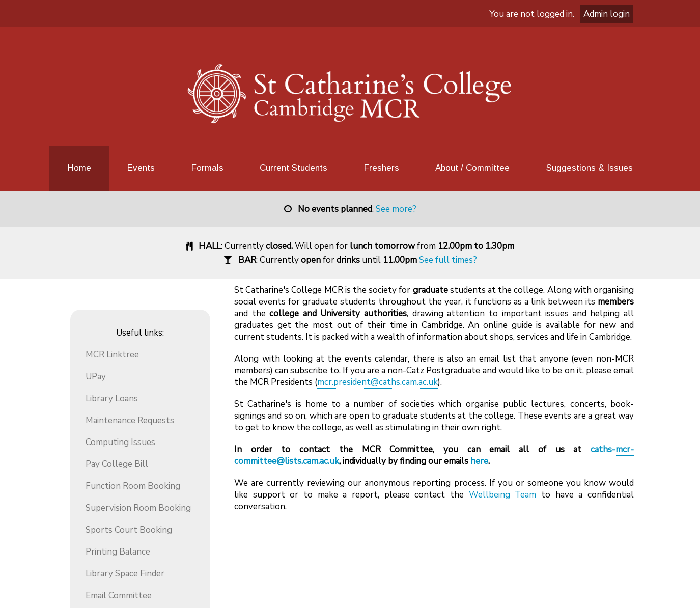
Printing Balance (118, 552)
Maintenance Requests (130, 420)
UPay (96, 377)
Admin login (607, 14)
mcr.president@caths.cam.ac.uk (377, 382)
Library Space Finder (125, 574)
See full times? (448, 260)
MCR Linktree (112, 355)
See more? (396, 209)
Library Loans (112, 398)
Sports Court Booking (129, 530)
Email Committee (119, 596)
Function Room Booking (133, 486)
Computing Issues (120, 442)
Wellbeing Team (503, 495)
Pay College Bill (117, 464)
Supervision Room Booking (138, 508)
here (479, 461)
